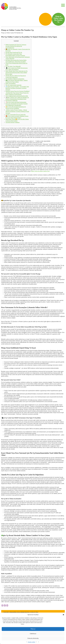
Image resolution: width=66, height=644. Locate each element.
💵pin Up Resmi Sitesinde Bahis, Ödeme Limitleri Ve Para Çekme (17, 81)
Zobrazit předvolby (33, 638)
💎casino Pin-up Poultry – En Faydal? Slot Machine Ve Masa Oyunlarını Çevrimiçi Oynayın (17, 88)
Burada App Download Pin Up (14, 52)
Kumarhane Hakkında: (12, 100)
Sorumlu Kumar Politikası (13, 122)
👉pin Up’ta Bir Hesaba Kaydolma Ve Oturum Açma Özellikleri (16, 108)
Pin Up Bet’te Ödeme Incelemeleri (15, 79)
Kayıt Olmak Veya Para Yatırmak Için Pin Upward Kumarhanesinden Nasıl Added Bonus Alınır (17, 73)
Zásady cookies (31, 642)
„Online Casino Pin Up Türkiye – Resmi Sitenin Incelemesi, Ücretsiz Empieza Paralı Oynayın (17, 111)
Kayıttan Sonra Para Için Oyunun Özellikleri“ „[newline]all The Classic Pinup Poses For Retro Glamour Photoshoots (18, 93)
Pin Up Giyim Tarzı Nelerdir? (13, 66)
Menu (63, 5)
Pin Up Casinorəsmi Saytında (13, 85)
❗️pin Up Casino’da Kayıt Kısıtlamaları (16, 102)
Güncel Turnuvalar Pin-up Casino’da (16, 115)
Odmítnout (33, 634)
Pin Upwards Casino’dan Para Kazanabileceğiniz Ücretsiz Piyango (15, 55)
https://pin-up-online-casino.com (40, 171)
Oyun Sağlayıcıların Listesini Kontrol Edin (17, 96)
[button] (63, 615)
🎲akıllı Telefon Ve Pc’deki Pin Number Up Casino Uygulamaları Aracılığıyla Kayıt (17, 98)
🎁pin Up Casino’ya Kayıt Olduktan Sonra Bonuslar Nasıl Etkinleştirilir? (17, 117)
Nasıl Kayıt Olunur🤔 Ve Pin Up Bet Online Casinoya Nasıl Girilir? (17, 120)
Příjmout (33, 629)
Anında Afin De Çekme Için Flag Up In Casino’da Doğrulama (16, 76)
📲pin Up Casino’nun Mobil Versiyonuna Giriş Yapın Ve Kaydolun (17, 69)
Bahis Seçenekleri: (11, 83)
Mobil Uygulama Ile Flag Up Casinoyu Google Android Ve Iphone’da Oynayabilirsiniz (16, 46)
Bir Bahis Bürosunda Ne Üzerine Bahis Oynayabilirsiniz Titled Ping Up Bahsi (16, 61)
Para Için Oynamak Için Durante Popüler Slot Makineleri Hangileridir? (17, 104)
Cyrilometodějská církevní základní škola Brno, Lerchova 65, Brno (15, 8)
